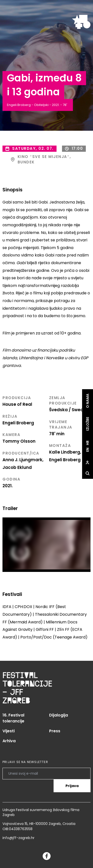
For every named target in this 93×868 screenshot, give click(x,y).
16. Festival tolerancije (13, 718)
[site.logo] (81, 22)
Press (55, 731)
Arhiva (9, 741)
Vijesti (9, 731)
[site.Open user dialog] (88, 462)
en (88, 450)
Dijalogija (59, 715)
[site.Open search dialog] (88, 473)
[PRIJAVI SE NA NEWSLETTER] (46, 773)
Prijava (72, 786)
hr (88, 443)
